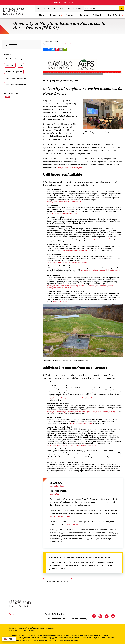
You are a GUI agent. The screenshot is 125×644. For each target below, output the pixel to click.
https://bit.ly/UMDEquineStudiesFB (74, 250)
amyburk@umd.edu (60, 301)
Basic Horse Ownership (14, 59)
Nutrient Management (14, 72)
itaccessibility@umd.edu (60, 516)
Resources (55, 15)
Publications (98, 15)
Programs (70, 15)
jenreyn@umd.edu (57, 494)
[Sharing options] (45, 49)
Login (12, 614)
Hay (21, 65)
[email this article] (61, 49)
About (42, 15)
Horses (7, 97)
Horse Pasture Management (16, 78)
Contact (62, 8)
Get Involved (43, 8)
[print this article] (65, 49)
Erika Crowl (50, 44)
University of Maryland (63, 2)
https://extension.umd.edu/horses (71, 168)
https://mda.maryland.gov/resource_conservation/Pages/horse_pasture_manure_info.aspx (82, 412)
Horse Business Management (16, 84)
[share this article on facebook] (49, 49)
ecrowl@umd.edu (57, 486)
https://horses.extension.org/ (81, 423)
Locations (85, 15)
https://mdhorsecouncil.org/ (58, 459)
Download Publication (58, 581)
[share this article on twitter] (53, 49)
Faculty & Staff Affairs (55, 614)
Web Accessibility (16, 630)
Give (53, 8)
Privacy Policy (30, 630)
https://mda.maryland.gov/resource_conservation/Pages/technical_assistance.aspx (79, 398)
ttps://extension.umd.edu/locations (63, 213)
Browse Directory (79, 619)
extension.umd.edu (75, 524)
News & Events (114, 15)
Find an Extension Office (56, 619)
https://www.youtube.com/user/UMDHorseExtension (68, 262)
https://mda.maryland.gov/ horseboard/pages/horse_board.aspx (71, 445)
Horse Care (10, 65)
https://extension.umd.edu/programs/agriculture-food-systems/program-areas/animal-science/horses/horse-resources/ (80, 287)
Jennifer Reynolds (65, 44)
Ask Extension (75, 8)
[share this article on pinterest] (57, 49)
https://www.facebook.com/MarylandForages (64, 202)
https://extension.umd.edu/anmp (102, 239)
